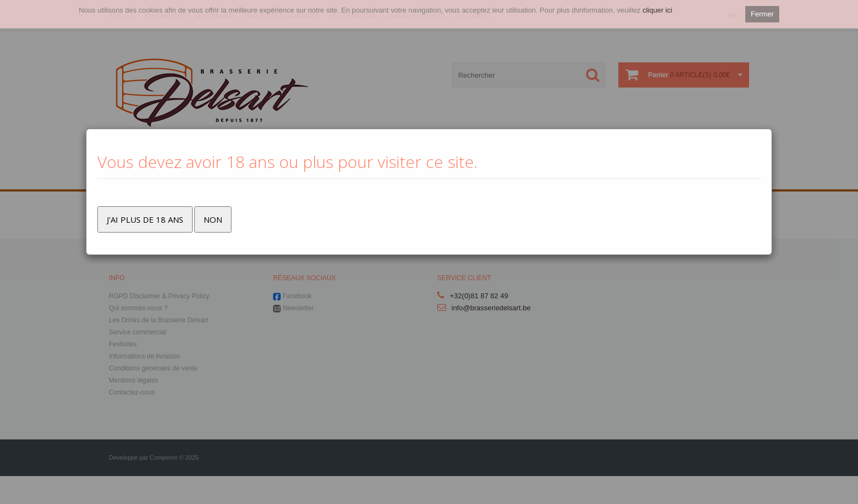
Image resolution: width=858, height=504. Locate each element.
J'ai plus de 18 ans (145, 219)
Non (213, 219)
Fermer (762, 14)
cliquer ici (657, 10)
